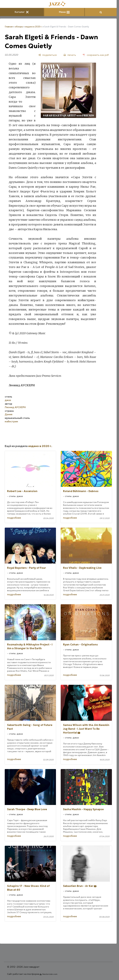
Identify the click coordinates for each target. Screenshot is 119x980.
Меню (64, 12)
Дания (9, 414)
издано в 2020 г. (34, 27)
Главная (9, 27)
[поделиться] (47, 55)
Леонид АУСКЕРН (15, 407)
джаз (8, 400)
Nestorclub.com (50, 974)
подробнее (14, 518)
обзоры (19, 27)
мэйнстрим (11, 421)
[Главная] (58, 4)
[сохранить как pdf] (96, 55)
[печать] (70, 55)
